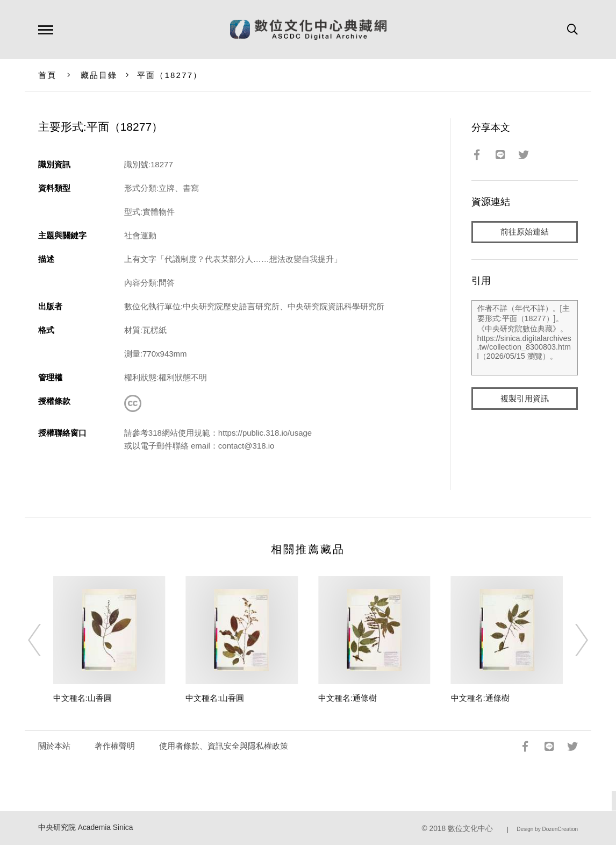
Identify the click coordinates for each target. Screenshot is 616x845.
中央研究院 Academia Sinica (86, 828)
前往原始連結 (525, 232)
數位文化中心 (470, 829)
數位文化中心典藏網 (308, 30)
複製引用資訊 (525, 399)
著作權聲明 (115, 746)
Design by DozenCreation (547, 829)
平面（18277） (170, 75)
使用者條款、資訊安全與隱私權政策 (224, 746)
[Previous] (44, 640)
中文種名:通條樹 (348, 698)
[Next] (572, 640)
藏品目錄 (99, 75)
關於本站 (54, 746)
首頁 (48, 75)
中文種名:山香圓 (83, 698)
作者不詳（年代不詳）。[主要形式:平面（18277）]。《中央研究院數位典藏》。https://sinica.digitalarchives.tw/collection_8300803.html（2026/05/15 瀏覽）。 (525, 338)
